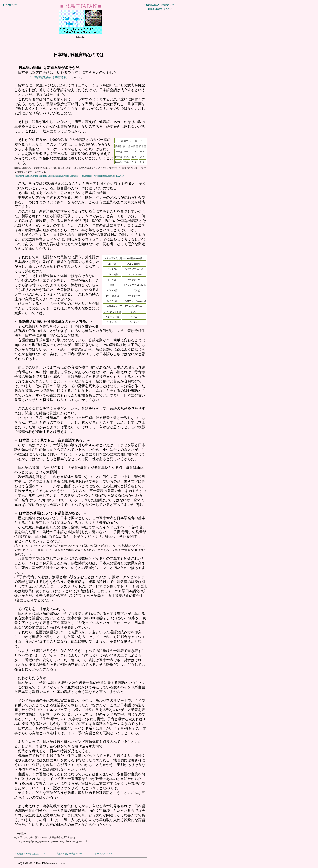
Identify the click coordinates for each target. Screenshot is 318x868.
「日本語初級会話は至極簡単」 (49, 77)
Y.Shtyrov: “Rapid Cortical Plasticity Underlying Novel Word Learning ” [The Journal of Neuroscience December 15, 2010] (69, 176)
